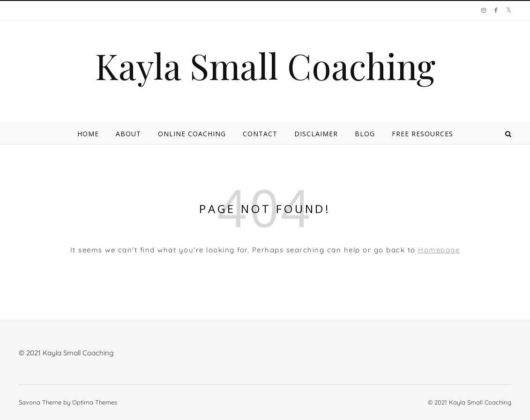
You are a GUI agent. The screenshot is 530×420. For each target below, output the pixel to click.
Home (88, 134)
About (128, 134)
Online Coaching (192, 134)
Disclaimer (316, 134)
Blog (365, 134)
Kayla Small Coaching (265, 66)
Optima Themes (95, 402)
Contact (260, 134)
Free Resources (422, 134)
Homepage (439, 250)
